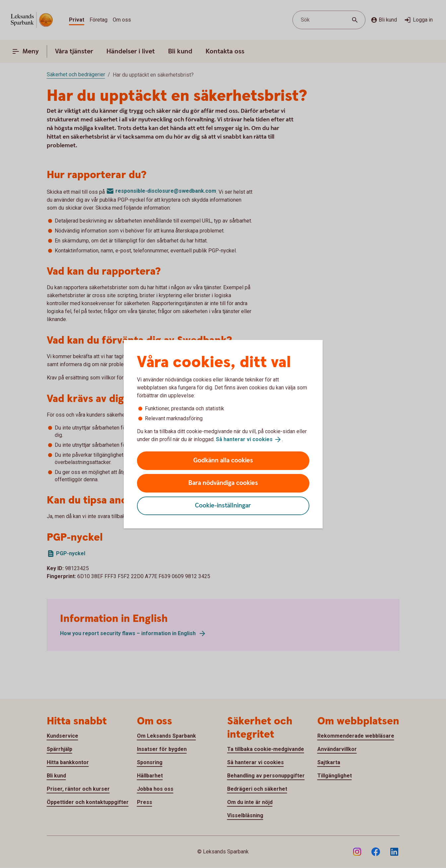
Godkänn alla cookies (223, 461)
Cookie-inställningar (223, 506)
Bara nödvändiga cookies (223, 483)
